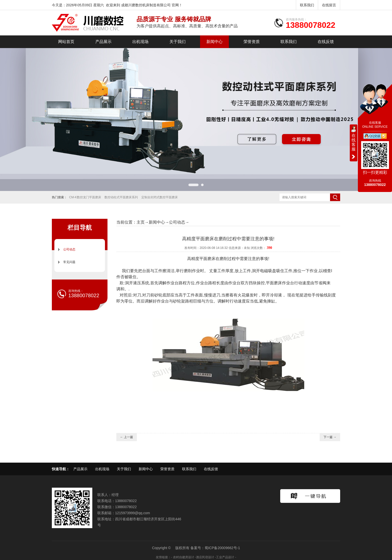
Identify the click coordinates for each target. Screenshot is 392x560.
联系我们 (307, 5)
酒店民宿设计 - (206, 557)
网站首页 (66, 42)
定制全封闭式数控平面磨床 (160, 197)
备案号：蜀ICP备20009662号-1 (215, 548)
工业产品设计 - (226, 557)
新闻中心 (214, 42)
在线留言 (329, 5)
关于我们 (178, 42)
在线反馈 (326, 42)
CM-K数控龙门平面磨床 (85, 197)
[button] (193, 185)
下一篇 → (330, 437)
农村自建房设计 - (184, 557)
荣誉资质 (252, 42)
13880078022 (311, 25)
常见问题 (69, 262)
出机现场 (140, 42)
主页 (141, 222)
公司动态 (69, 249)
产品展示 (103, 42)
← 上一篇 (127, 437)
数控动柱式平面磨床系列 (121, 197)
